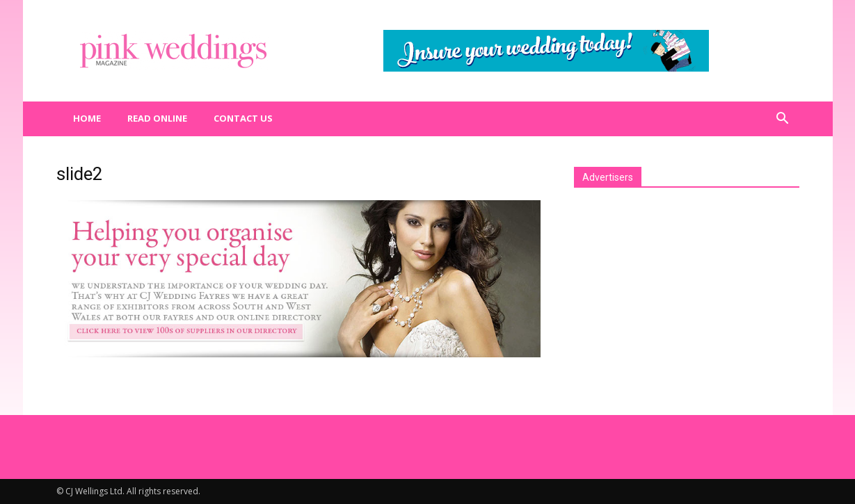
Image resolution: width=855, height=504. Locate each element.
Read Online (157, 118)
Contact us (243, 118)
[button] (783, 119)
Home (87, 118)
